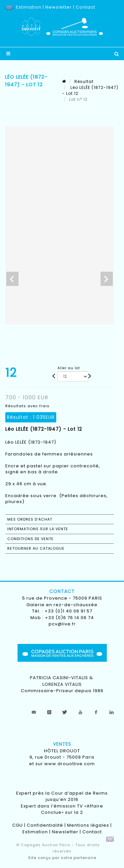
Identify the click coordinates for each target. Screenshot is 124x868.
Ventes (62, 744)
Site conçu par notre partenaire (62, 858)
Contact (85, 7)
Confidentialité (45, 825)
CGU (18, 825)
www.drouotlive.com (70, 764)
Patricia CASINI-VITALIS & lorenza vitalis (62, 681)
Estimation (29, 7)
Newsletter (59, 7)
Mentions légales (88, 825)
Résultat (84, 81)
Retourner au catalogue (36, 548)
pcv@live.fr (62, 624)
